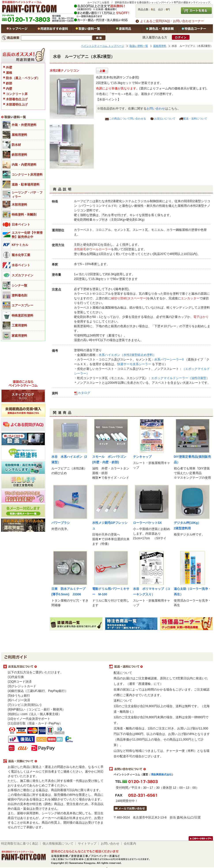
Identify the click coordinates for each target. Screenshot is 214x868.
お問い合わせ (156, 108)
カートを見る (196, 11)
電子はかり (201, 317)
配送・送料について (195, 119)
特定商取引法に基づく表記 (20, 843)
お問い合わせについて (160, 769)
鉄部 (9, 83)
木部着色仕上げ (17, 99)
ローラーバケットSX (147, 523)
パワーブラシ (61, 523)
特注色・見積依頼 (160, 29)
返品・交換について (54, 761)
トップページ (19, 29)
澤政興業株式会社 (161, 775)
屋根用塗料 (160, 46)
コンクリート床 (17, 94)
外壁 (9, 67)
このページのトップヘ (201, 838)
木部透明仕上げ (17, 104)
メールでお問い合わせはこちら (130, 808)
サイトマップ (87, 843)
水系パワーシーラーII (169, 359)
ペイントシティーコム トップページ (102, 46)
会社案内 (130, 843)
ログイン (181, 37)
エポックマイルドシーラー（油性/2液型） (180, 378)
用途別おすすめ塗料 (54, 29)
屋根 (9, 73)
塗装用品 (125, 29)
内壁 (9, 89)
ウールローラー (100, 249)
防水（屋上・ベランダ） (23, 78)
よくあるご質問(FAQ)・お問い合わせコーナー (172, 21)
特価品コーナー (195, 29)
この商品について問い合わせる (128, 119)
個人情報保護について (58, 843)
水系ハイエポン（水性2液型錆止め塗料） (127, 355)
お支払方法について (54, 667)
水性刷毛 (80, 249)
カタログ (84, 393)
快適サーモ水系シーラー (134, 364)
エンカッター (190, 298)
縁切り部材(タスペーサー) (129, 298)
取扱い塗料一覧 (89, 29)
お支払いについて (165, 119)
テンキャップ (142, 457)
